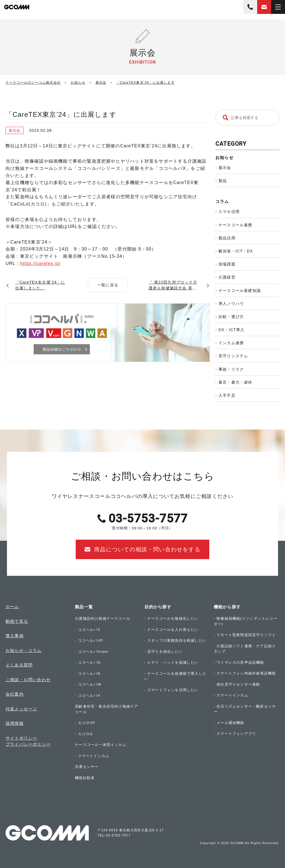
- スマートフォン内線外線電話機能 (245, 673)
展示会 (225, 168)
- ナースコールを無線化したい (172, 618)
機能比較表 (85, 778)
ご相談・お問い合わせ (28, 680)
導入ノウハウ (231, 304)
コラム (222, 201)
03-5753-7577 (250, 7)
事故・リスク (231, 369)
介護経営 (227, 277)
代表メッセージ (21, 709)
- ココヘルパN (88, 674)
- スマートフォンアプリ (235, 734)
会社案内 (15, 694)
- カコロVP (85, 723)
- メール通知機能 (229, 723)
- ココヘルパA (88, 695)
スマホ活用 (229, 212)
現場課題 (227, 264)
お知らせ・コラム (24, 650)
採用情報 (15, 723)
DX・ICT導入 (232, 330)
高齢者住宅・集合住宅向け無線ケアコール (106, 709)
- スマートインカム (92, 756)
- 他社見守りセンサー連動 (237, 684)
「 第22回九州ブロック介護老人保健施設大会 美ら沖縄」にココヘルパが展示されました (174, 286)
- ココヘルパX (88, 630)
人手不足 (227, 395)
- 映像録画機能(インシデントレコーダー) (246, 621)
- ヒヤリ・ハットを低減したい (172, 662)
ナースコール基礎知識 (240, 291)
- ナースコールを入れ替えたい (172, 630)
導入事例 (15, 636)
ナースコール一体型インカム (101, 745)
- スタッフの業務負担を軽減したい (175, 640)
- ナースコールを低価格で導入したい (175, 676)
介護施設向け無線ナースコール (103, 618)
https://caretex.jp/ (40, 263)
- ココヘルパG (88, 662)
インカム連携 (231, 343)
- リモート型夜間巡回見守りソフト (245, 635)
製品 (223, 181)
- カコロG (84, 734)
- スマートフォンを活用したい (172, 690)
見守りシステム (233, 356)
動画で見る (17, 621)
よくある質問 (19, 665)
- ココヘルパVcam (91, 652)
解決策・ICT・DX (236, 251)
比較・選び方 (231, 317)
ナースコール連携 (235, 225)
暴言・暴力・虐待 (235, 382)
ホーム (12, 607)
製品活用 (227, 238)
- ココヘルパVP (89, 640)
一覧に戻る (108, 285)
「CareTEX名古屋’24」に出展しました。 (40, 285)
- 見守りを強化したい (164, 652)
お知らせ (224, 158)
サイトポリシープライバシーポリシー (28, 741)
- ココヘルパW (88, 684)
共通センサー (87, 767)
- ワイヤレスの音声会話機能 (239, 662)
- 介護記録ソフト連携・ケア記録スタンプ (245, 649)
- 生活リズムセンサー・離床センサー (245, 709)
